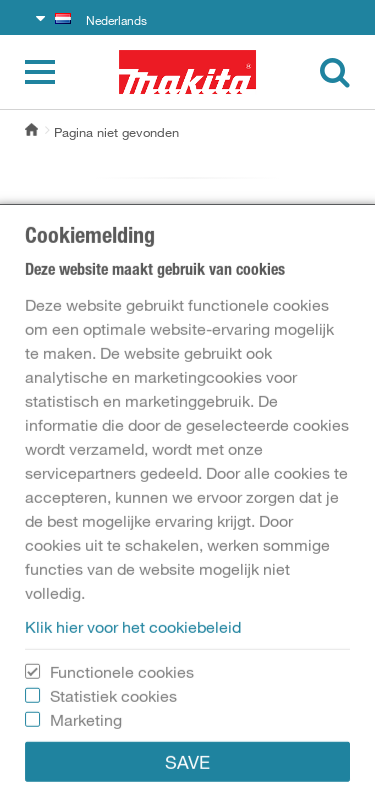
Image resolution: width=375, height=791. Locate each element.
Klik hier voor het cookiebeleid (133, 732)
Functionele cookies (122, 777)
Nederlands (101, 20)
